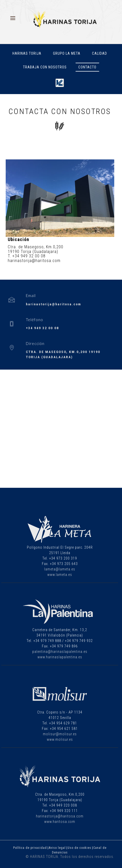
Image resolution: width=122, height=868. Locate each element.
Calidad (100, 53)
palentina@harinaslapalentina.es (60, 652)
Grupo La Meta (67, 53)
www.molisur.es (60, 739)
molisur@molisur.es (60, 734)
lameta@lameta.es (60, 569)
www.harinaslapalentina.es (60, 657)
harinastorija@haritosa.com (54, 304)
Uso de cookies (79, 848)
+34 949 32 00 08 (42, 328)
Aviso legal (57, 848)
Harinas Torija (27, 53)
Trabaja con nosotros (45, 67)
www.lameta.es (60, 575)
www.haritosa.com (60, 822)
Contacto (87, 67)
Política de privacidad (30, 848)
